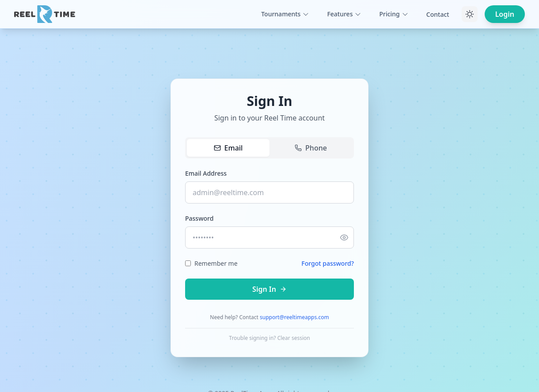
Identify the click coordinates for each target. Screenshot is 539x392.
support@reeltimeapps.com (294, 317)
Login (505, 14)
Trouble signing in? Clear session (269, 338)
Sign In (269, 289)
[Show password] (344, 237)
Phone (311, 148)
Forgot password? (328, 263)
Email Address (206, 173)
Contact (438, 14)
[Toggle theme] (470, 14)
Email (228, 148)
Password (199, 218)
